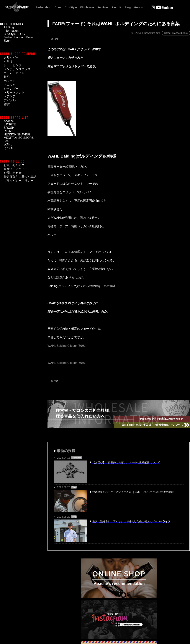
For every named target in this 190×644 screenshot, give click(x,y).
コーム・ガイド (14, 73)
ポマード (10, 81)
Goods (138, 7)
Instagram (153, 7)
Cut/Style (71, 7)
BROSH (9, 128)
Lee (6, 141)
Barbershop (43, 7)
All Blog (9, 27)
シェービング (13, 65)
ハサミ (8, 61)
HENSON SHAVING (17, 134)
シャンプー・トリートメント (14, 91)
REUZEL (10, 131)
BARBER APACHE (17, 7)
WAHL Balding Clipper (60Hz (67, 363)
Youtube (164, 7)
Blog (128, 7)
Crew (58, 7)
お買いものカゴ (14, 165)
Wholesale (87, 7)
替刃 (7, 77)
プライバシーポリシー (19, 181)
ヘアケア (10, 96)
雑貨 (7, 104)
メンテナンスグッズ (17, 69)
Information (11, 31)
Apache (9, 121)
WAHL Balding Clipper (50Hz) (67, 346)
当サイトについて (16, 169)
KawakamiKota (152, 33)
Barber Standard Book (176, 33)
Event (8, 41)
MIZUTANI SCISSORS (19, 138)
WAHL (8, 144)
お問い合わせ (13, 173)
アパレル (10, 100)
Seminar (103, 7)
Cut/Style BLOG (14, 34)
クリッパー (11, 57)
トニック (10, 85)
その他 (8, 148)
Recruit (116, 7)
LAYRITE (10, 124)
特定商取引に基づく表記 (20, 177)
